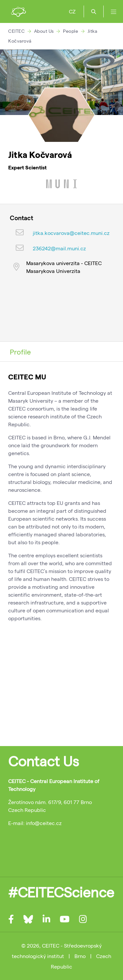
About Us (44, 31)
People (71, 31)
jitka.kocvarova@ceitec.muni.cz (71, 233)
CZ (72, 11)
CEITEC (16, 31)
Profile (20, 352)
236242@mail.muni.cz (59, 248)
